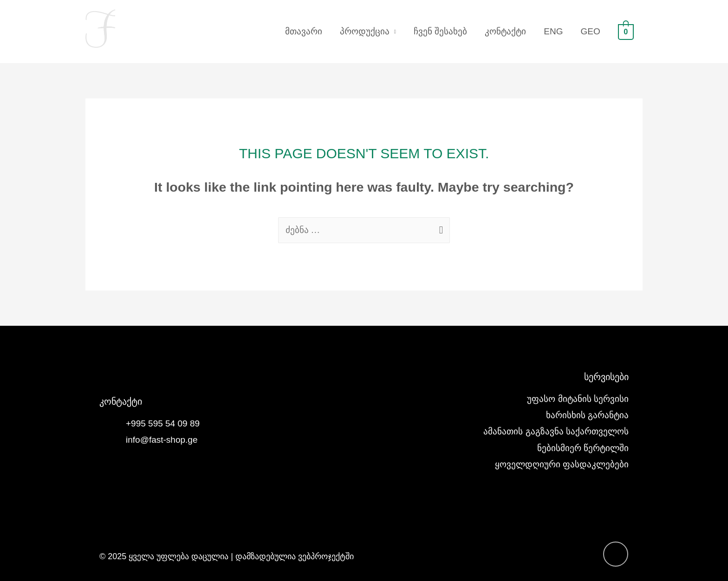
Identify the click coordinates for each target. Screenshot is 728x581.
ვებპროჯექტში (326, 556)
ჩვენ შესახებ (440, 31)
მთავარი (304, 31)
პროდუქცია (365, 31)
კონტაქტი (505, 31)
